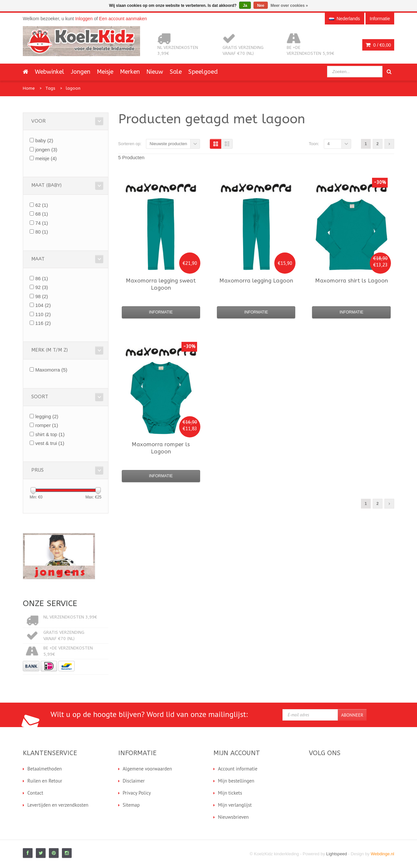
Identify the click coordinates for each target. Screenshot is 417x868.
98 (42, 296)
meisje (46, 158)
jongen (46, 150)
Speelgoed (203, 72)
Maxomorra (51, 370)
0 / (378, 45)
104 (43, 305)
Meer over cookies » (289, 6)
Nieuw (155, 72)
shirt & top (50, 434)
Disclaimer (134, 781)
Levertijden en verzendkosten (58, 805)
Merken (130, 72)
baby (44, 140)
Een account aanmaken (123, 19)
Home (29, 88)
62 (42, 205)
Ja (245, 6)
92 (42, 287)
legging (47, 416)
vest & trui (50, 443)
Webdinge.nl (382, 854)
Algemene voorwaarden (147, 769)
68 (42, 214)
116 (43, 323)
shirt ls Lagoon (352, 281)
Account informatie (238, 769)
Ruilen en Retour (45, 781)
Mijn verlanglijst (235, 805)
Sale (176, 72)
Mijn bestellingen (236, 781)
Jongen (80, 72)
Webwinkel (50, 72)
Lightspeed (337, 854)
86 (42, 278)
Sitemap (131, 805)
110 (43, 314)
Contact (35, 793)
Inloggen (84, 19)
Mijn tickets (230, 793)
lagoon (73, 88)
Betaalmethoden (45, 769)
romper (47, 425)
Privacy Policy (137, 793)
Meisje (105, 72)
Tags (50, 88)
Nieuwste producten (168, 144)
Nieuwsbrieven (233, 817)
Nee (261, 6)
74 (42, 223)
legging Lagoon (256, 281)
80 (42, 232)
